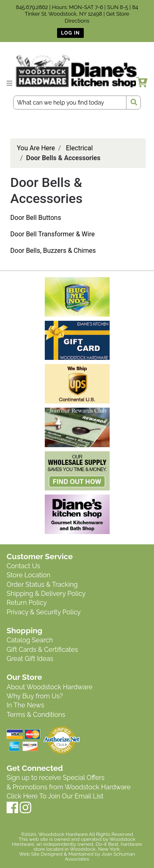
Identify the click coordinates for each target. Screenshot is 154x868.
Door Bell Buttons (36, 218)
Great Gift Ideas (30, 659)
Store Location (29, 575)
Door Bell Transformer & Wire (53, 234)
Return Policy (27, 603)
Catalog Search (30, 640)
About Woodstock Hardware (49, 687)
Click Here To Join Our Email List (55, 796)
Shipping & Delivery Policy (46, 594)
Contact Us (23, 566)
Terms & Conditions (36, 715)
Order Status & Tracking (42, 584)
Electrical (79, 148)
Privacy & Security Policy (44, 612)
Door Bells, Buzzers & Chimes (53, 251)
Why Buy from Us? (35, 696)
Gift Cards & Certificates (42, 650)
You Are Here (36, 148)
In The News (25, 705)
